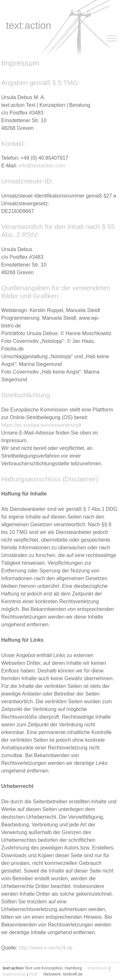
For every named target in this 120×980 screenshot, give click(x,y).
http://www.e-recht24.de (46, 948)
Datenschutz (14, 974)
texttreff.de (73, 974)
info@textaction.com (42, 166)
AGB (33, 974)
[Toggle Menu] (112, 38)
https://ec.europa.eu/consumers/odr (42, 425)
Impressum (98, 968)
